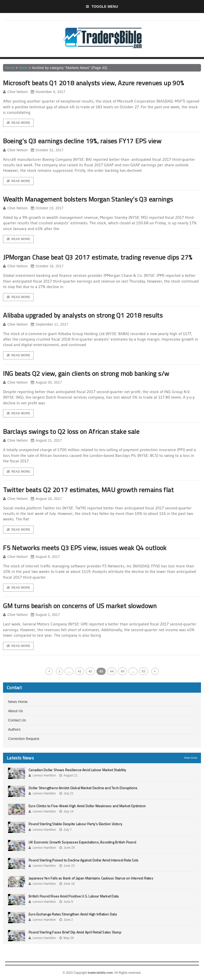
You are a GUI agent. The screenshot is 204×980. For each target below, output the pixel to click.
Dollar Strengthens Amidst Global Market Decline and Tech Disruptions (83, 788)
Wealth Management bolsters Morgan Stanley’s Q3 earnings (88, 199)
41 (80, 671)
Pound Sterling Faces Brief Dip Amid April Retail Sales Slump (75, 932)
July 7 (66, 830)
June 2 (66, 920)
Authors (14, 729)
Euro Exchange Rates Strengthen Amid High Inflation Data (73, 914)
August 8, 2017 (45, 557)
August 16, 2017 (46, 499)
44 (112, 671)
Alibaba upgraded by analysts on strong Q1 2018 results (83, 315)
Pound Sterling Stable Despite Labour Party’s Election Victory (75, 824)
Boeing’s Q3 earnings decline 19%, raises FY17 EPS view (82, 141)
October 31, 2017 (47, 150)
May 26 (67, 938)
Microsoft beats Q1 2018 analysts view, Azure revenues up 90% (93, 83)
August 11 (69, 775)
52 (143, 671)
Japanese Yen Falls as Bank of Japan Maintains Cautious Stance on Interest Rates (91, 878)
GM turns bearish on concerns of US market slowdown (80, 606)
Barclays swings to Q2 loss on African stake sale (71, 431)
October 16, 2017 (47, 266)
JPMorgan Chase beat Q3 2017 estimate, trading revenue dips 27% (98, 257)
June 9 (66, 902)
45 (122, 671)
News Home (18, 702)
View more (191, 758)
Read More (18, 123)
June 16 (67, 884)
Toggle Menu (102, 7)
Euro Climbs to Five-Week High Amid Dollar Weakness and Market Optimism (87, 806)
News (23, 68)
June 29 (67, 848)
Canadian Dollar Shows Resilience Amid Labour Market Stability (77, 770)
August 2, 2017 (45, 615)
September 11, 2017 (50, 324)
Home (10, 68)
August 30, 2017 (46, 382)
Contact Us (17, 720)
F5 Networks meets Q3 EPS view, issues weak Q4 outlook (85, 548)
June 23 (67, 866)
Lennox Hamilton (42, 775)
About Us (15, 711)
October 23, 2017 (47, 208)
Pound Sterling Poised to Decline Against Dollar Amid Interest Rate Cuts (83, 860)
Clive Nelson (15, 92)
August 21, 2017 (46, 440)
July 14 (66, 811)
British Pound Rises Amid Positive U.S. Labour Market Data (74, 896)
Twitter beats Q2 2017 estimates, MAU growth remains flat (88, 490)
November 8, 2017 (48, 92)
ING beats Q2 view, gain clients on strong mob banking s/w (86, 373)
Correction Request (24, 739)
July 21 (66, 793)
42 (90, 671)
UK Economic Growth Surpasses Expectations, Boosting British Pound (82, 842)
